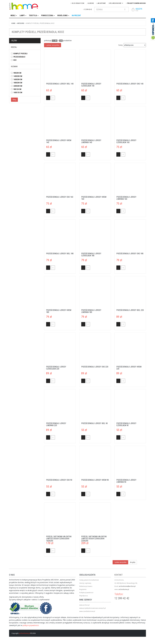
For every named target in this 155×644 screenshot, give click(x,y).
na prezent (76, 15)
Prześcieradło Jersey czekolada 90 (126, 424)
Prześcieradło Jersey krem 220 (129, 368)
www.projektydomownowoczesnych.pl (93, 608)
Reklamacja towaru (86, 586)
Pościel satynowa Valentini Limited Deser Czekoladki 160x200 (59, 539)
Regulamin (83, 589)
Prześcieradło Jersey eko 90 (59, 480)
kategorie (21, 23)
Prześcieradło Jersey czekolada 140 (91, 85)
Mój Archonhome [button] (116, 3)
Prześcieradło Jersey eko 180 (130, 254)
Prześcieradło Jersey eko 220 (95, 367)
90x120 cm (17, 89)
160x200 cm (18, 79)
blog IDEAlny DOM (77, 3)
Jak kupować (101, 3)
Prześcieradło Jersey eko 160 (60, 197)
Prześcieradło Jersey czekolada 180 (91, 255)
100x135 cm (18, 93)
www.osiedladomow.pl (87, 611)
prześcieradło (19, 57)
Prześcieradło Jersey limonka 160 (126, 198)
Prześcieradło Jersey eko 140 (130, 84)
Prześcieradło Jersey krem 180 (59, 311)
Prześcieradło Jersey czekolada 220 (56, 368)
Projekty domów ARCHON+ (136, 3)
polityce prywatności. (31, 625)
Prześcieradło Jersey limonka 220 (56, 424)
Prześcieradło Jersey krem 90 (95, 480)
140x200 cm (18, 76)
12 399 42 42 (87, 9)
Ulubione (90, 3)
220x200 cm (18, 86)
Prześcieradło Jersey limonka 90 (126, 481)
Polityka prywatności (86, 593)
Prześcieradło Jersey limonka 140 (91, 141)
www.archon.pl (84, 605)
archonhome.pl (124, 589)
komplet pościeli (20, 54)
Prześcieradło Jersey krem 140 (59, 141)
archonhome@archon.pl (127, 586)
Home (13, 23)
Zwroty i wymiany (85, 583)
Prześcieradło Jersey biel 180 (60, 254)
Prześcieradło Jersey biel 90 (94, 423)
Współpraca (83, 596)
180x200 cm (18, 83)
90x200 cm (17, 73)
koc (15, 60)
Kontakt (118, 575)
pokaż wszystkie (53, 45)
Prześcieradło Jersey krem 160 (94, 198)
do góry (133, 562)
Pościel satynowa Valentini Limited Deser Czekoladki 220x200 (94, 539)
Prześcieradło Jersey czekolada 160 (126, 141)
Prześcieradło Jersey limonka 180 (91, 311)
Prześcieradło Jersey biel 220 (130, 310)
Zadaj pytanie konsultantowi (89, 580)
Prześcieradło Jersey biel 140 (60, 84)
